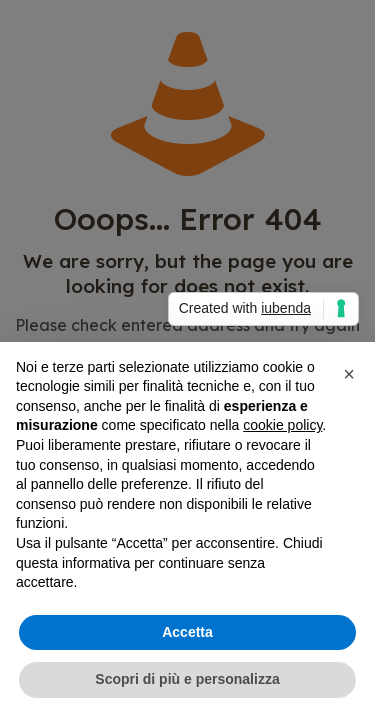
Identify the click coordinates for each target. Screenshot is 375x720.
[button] (349, 374)
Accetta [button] (187, 632)
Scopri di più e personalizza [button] (187, 679)
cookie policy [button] (282, 425)
